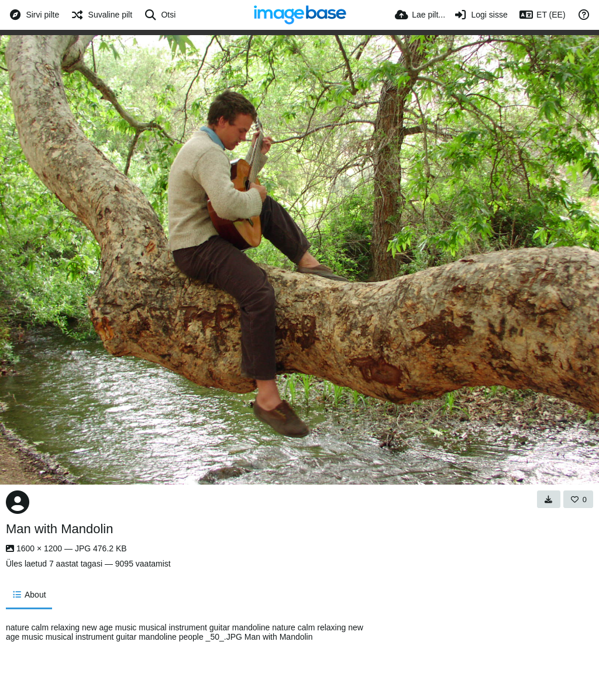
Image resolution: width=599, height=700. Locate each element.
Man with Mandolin (59, 529)
